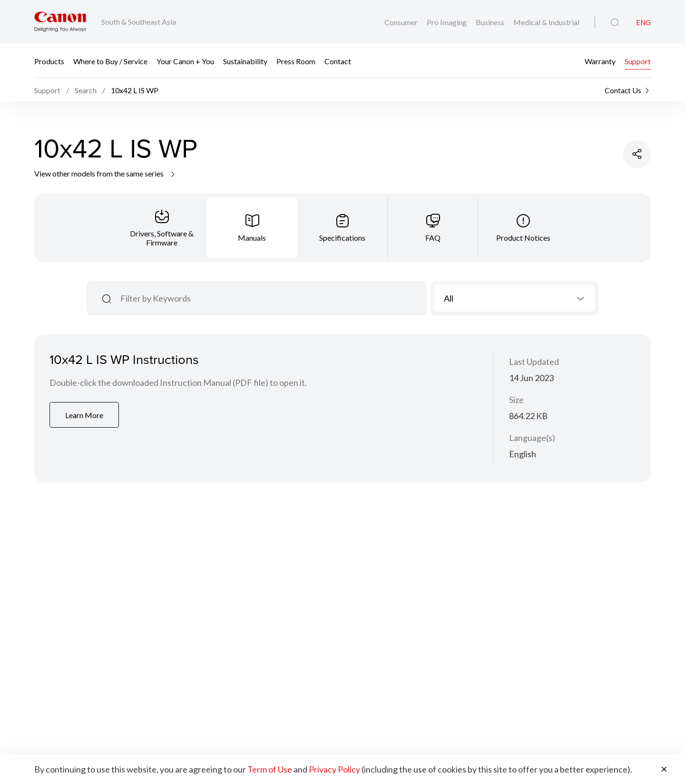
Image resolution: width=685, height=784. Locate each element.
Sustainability (245, 61)
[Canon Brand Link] (60, 22)
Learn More (85, 416)
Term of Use (270, 770)
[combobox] (514, 299)
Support (638, 61)
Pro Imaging (447, 22)
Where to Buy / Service (110, 61)
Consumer (402, 22)
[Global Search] (615, 22)
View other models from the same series (105, 174)
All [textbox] (449, 299)
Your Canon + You (185, 61)
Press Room (296, 61)
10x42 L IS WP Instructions (126, 361)
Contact (338, 61)
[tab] (162, 229)
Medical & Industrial (546, 22)
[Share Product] (636, 156)
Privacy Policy (334, 770)
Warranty (600, 61)
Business (491, 22)
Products (49, 61)
